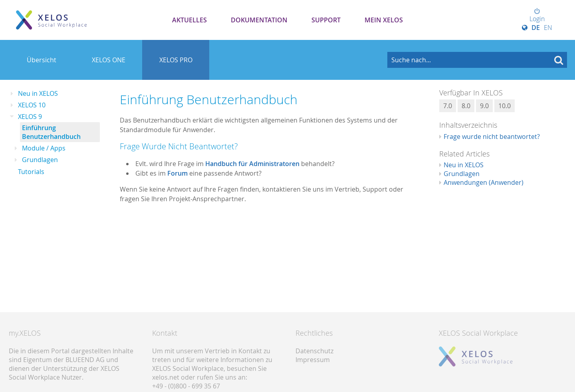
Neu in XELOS (38, 93)
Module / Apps (44, 148)
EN (548, 28)
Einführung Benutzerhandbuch (51, 132)
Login (537, 16)
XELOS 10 (32, 105)
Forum (177, 173)
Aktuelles (189, 20)
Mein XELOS (384, 20)
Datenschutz (314, 351)
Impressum (313, 360)
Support (326, 20)
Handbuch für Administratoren (252, 164)
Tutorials (31, 172)
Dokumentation (259, 20)
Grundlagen (40, 160)
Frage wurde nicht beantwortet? (492, 137)
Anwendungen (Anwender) (484, 182)
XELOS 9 (30, 117)
